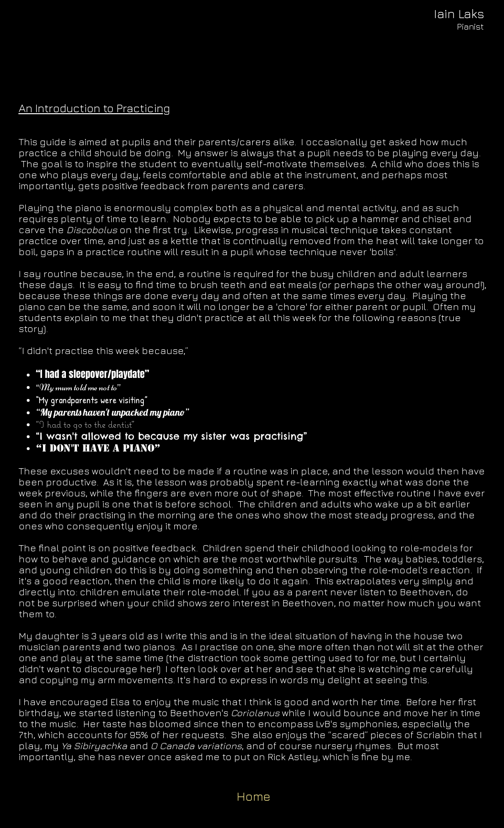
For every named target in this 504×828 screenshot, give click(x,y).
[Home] (253, 796)
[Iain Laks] (459, 14)
